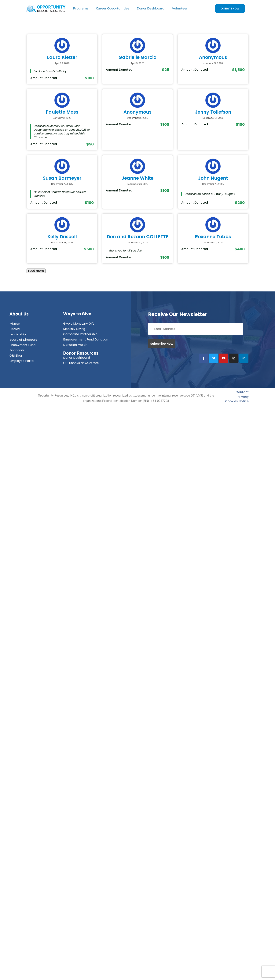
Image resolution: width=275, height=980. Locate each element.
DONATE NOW (230, 9)
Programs (81, 8)
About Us (19, 314)
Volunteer (180, 8)
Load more (36, 271)
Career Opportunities (113, 8)
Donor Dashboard (151, 8)
